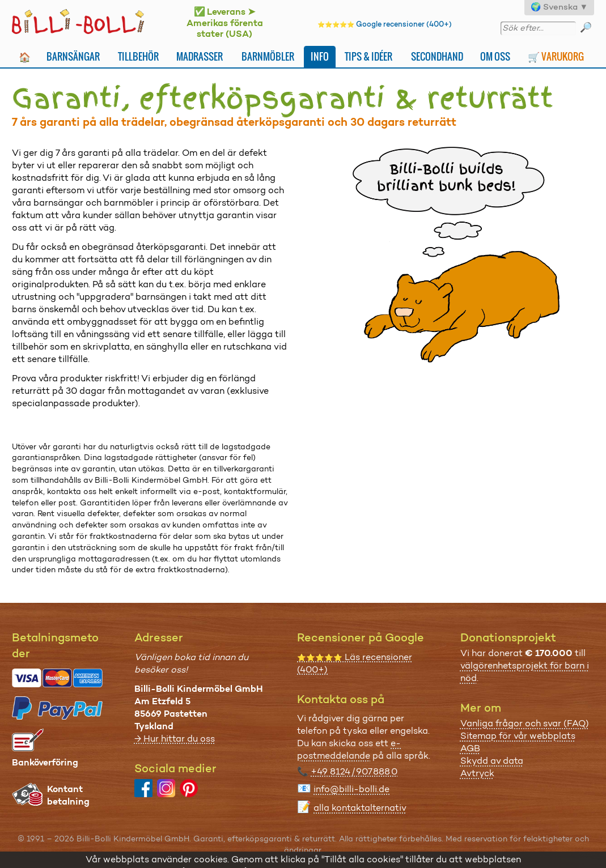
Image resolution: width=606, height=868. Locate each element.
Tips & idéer (368, 56)
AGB (470, 748)
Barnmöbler (268, 56)
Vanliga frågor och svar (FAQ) (525, 723)
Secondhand (437, 56)
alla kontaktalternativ (360, 808)
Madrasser (200, 56)
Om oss (495, 56)
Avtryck (477, 773)
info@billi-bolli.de (351, 789)
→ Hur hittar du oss (175, 739)
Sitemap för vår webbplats (518, 736)
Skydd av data (492, 761)
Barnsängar (73, 56)
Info (320, 56)
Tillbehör (138, 56)
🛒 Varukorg (556, 56)
